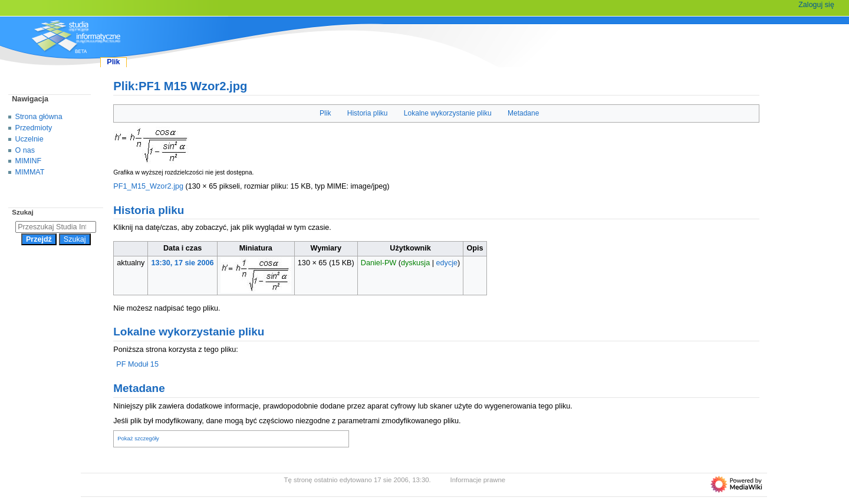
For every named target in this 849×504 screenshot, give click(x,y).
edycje (447, 263)
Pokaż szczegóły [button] (138, 438)
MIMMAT (30, 172)
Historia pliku (368, 113)
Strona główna (39, 117)
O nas (25, 150)
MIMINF (29, 161)
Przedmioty (34, 128)
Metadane (523, 113)
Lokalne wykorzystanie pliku (448, 113)
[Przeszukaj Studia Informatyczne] (56, 227)
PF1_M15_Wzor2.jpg (148, 186)
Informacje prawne (478, 480)
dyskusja (415, 263)
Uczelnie (29, 139)
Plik (325, 113)
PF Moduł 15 (137, 364)
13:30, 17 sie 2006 (183, 263)
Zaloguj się (816, 5)
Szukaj (22, 212)
